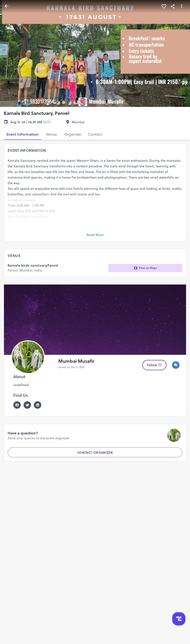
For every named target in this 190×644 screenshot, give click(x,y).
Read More (95, 235)
